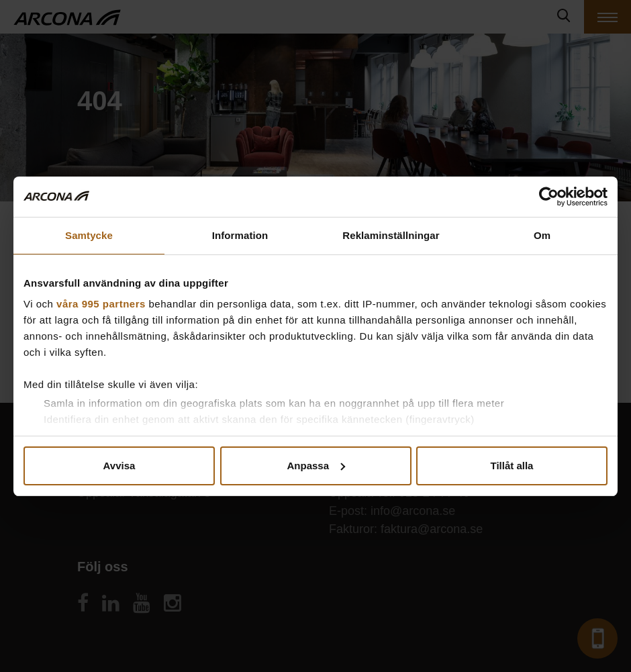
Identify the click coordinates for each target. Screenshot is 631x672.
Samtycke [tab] (89, 235)
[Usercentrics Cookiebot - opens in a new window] (549, 197)
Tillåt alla (512, 466)
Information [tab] (240, 235)
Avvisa (119, 466)
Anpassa (316, 466)
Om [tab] (542, 235)
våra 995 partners (101, 304)
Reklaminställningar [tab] (391, 235)
